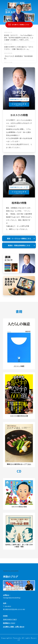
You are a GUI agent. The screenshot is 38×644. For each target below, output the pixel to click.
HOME (5, 616)
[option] (19, 12)
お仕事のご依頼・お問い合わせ (14, 627)
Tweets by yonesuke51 (11, 571)
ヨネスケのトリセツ (10, 619)
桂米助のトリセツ (9, 623)
